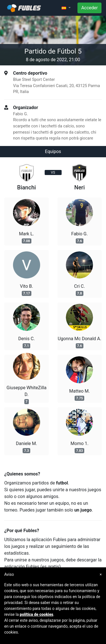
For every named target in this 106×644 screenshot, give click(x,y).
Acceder (89, 8)
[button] (66, 8)
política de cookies (37, 614)
